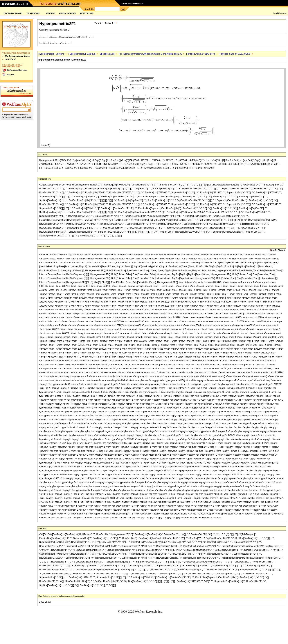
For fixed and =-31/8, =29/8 (235, 54)
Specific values (107, 54)
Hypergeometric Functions (51, 54)
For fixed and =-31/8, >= (201, 54)
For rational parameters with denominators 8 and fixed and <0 (150, 54)
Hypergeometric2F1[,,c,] (82, 54)
